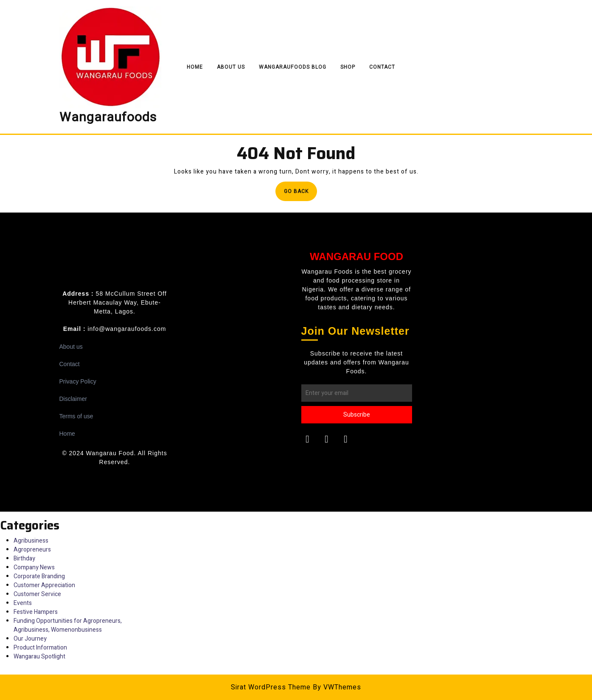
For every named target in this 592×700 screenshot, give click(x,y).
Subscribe (357, 415)
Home (195, 67)
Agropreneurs (32, 550)
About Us (231, 67)
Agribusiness (31, 541)
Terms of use (76, 416)
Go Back (300, 194)
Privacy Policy (78, 381)
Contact (382, 67)
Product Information (40, 648)
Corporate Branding (39, 576)
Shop (348, 67)
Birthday (24, 559)
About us (71, 347)
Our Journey (30, 639)
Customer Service (37, 594)
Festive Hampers (36, 612)
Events (23, 603)
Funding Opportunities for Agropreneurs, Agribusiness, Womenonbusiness (68, 625)
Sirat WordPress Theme (271, 687)
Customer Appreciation (44, 585)
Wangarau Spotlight (39, 657)
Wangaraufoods (108, 118)
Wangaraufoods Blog (293, 67)
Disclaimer (73, 399)
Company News (34, 567)
